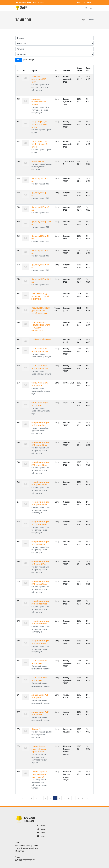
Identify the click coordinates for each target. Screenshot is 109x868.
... (73, 798)
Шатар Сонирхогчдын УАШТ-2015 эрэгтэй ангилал (39, 124)
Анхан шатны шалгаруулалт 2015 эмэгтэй (39, 102)
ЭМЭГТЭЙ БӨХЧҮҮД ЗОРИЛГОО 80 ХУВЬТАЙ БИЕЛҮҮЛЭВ (40, 296)
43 (83, 798)
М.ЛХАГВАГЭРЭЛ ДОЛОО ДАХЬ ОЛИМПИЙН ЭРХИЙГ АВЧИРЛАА (41, 311)
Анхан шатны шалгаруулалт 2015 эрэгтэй (39, 79)
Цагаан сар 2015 (38, 161)
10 (69, 798)
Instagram (42, 829)
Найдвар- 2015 (37, 729)
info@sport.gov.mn (39, 2)
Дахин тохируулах (29, 60)
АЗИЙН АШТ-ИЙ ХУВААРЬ (41, 340)
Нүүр (84, 20)
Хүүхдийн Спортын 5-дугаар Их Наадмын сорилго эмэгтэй (39, 749)
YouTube (41, 836)
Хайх (19, 60)
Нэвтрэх (78, 2)
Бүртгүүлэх (88, 2)
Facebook (42, 826)
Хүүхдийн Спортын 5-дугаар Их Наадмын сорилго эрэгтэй (39, 774)
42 (78, 798)
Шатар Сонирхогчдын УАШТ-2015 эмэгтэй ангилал (39, 144)
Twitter (41, 833)
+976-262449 (23, 2)
